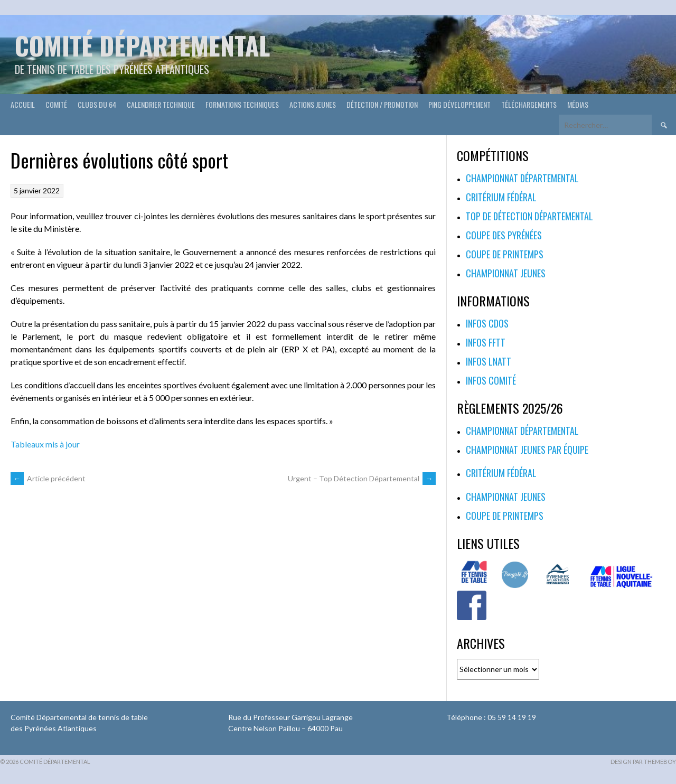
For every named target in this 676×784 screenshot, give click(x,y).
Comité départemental (142, 45)
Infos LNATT (489, 361)
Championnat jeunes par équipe (527, 450)
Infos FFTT (486, 342)
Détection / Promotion (382, 104)
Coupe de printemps (505, 254)
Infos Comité (491, 380)
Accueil (23, 104)
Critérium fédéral (501, 197)
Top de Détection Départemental (529, 216)
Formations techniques (242, 104)
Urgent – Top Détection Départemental (362, 478)
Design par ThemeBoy (643, 762)
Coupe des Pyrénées (504, 235)
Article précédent (48, 478)
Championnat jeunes (506, 273)
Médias (578, 104)
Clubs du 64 (97, 104)
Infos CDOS (487, 323)
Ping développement (459, 104)
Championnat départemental (522, 178)
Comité (56, 104)
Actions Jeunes (313, 104)
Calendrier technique (161, 104)
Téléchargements (529, 104)
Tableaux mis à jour (45, 444)
